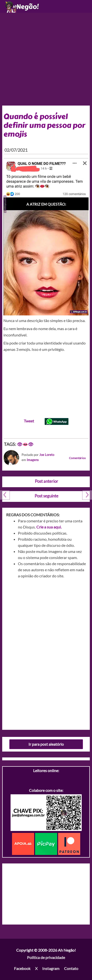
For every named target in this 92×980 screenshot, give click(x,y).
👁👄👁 (25, 444)
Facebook (22, 968)
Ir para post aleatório (46, 744)
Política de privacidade (46, 957)
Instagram (51, 968)
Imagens (33, 460)
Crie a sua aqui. (49, 527)
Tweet (29, 421)
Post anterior (46, 481)
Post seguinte (46, 496)
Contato (71, 968)
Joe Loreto (47, 455)
